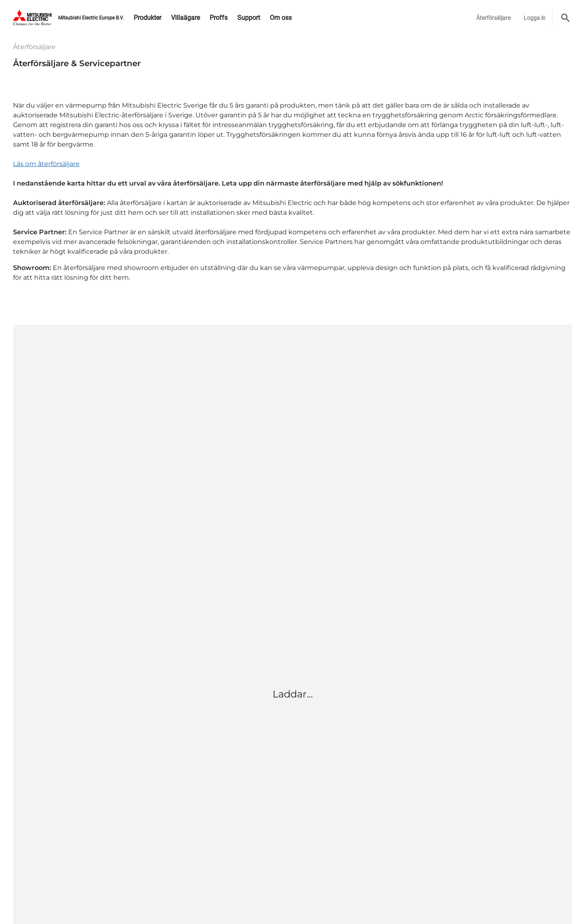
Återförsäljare (493, 18)
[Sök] (565, 18)
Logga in (535, 18)
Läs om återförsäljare (46, 164)
